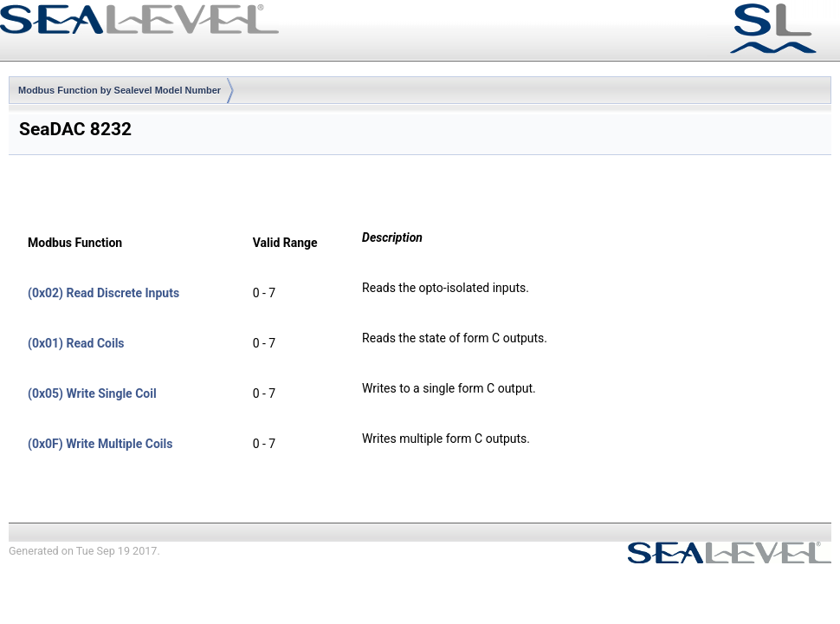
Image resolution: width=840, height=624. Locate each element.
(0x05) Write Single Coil (92, 393)
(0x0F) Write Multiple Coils (100, 444)
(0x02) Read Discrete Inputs (103, 293)
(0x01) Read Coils (76, 343)
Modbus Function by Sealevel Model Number (120, 90)
